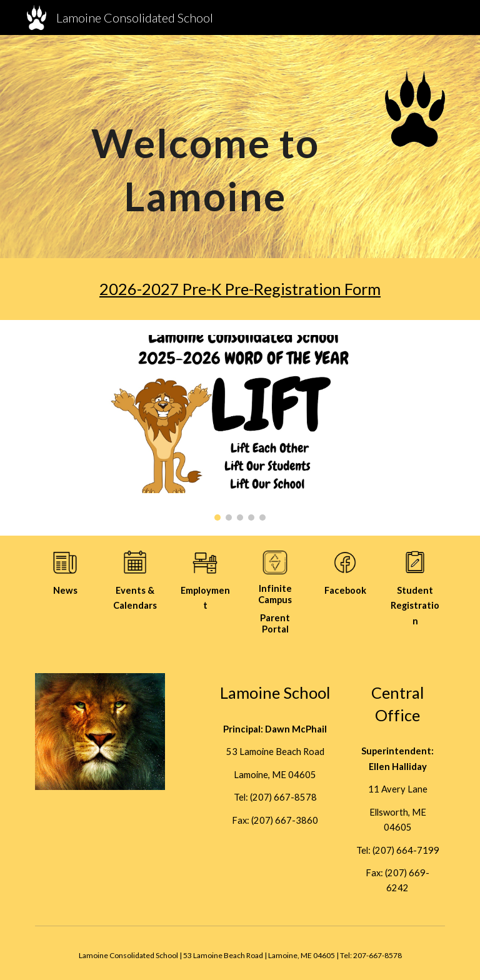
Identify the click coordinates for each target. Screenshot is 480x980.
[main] (205, 147)
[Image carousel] (240, 428)
